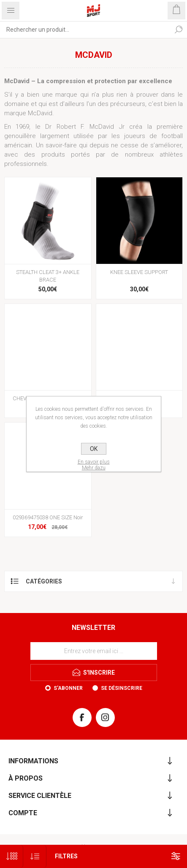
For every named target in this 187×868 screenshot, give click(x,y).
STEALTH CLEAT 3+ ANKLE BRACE (48, 276)
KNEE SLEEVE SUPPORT (139, 272)
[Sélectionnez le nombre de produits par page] (12, 856)
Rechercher (179, 30)
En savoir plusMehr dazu (94, 465)
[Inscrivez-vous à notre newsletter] (94, 651)
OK (94, 449)
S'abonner (68, 688)
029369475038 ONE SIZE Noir (48, 517)
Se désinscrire (122, 688)
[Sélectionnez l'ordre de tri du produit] (35, 856)
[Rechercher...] (85, 30)
